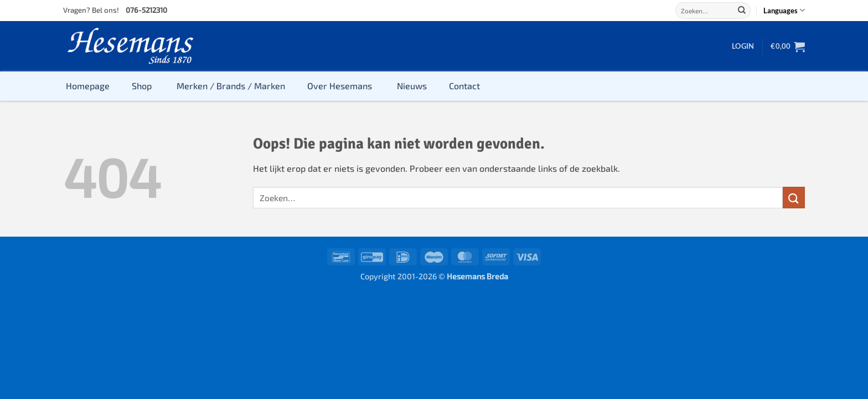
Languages (784, 10)
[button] (743, 46)
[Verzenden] (742, 11)
